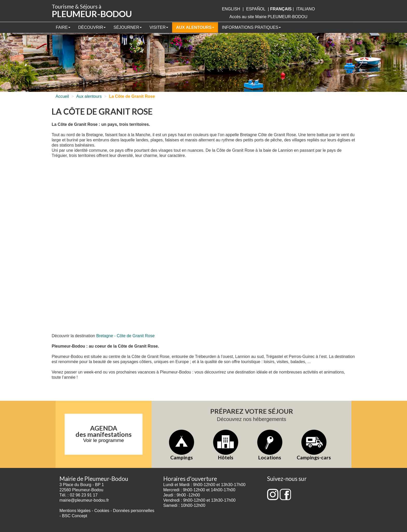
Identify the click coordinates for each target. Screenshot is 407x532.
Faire (63, 27)
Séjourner (128, 27)
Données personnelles (134, 511)
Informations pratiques (251, 27)
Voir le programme (104, 440)
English (231, 9)
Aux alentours (195, 27)
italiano (306, 9)
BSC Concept (75, 516)
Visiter (159, 27)
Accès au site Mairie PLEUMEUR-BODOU (269, 17)
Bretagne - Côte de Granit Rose (126, 336)
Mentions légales (75, 511)
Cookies (102, 511)
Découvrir (92, 27)
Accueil (62, 96)
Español (256, 9)
